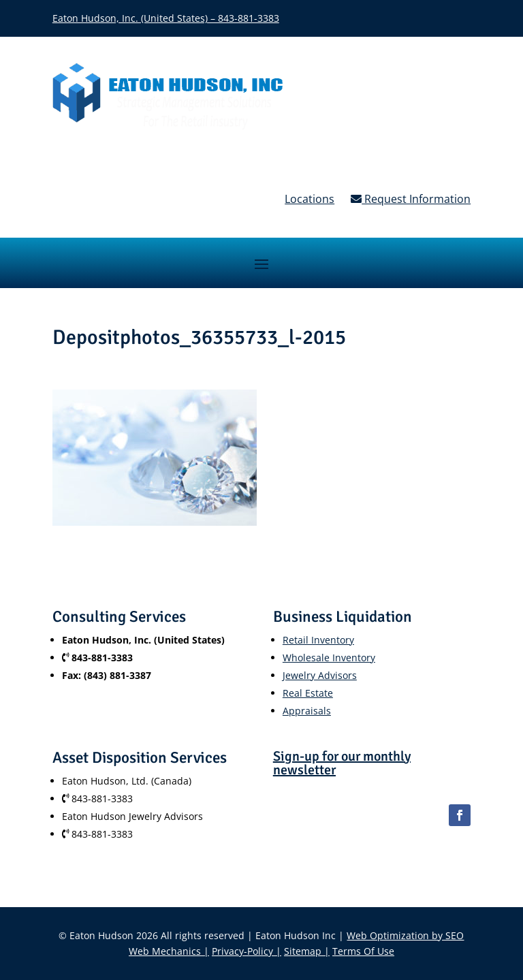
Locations (310, 199)
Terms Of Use (363, 951)
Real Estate (308, 693)
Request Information (411, 199)
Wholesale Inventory (329, 658)
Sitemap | (307, 951)
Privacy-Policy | (247, 951)
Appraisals (307, 711)
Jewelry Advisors (320, 675)
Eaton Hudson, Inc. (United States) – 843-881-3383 (166, 18)
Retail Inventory (318, 640)
